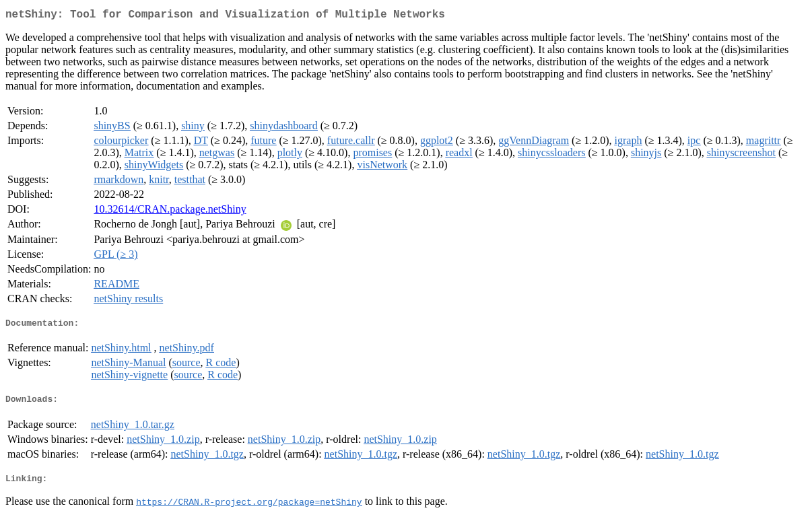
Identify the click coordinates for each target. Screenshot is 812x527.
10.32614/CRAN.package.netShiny (170, 212)
